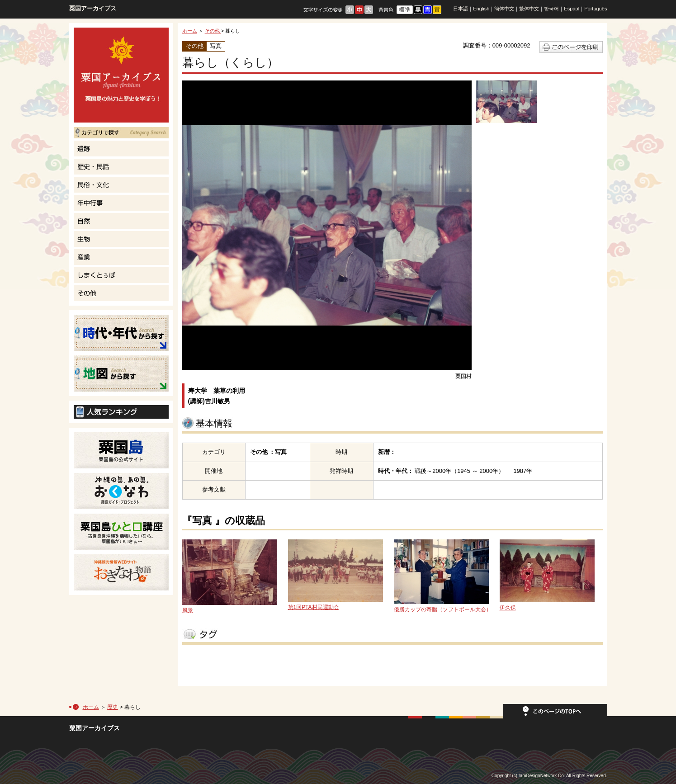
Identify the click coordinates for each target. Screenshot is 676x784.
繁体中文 (529, 9)
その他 (213, 31)
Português (596, 9)
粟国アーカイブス (93, 8)
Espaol (572, 9)
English (481, 9)
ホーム (190, 31)
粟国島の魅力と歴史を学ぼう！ (121, 75)
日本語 (461, 9)
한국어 (551, 9)
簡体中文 (504, 9)
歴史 (113, 707)
